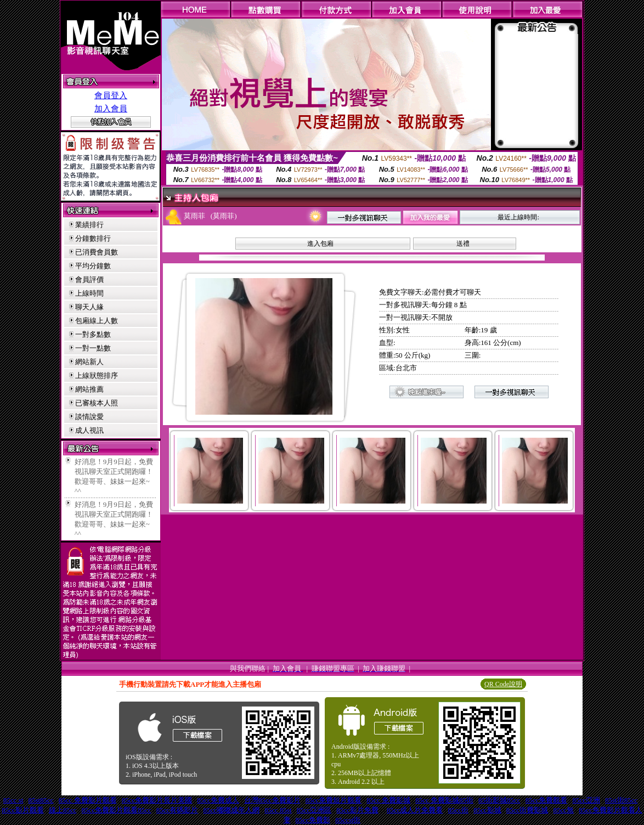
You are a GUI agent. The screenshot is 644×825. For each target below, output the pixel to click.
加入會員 (111, 109)
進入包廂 (320, 244)
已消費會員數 (97, 252)
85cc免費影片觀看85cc (117, 810)
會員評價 (89, 279)
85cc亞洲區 (314, 810)
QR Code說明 (503, 684)
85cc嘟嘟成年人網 (231, 810)
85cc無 (564, 810)
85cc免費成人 (218, 800)
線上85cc (63, 810)
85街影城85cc (499, 800)
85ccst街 (348, 820)
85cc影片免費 (357, 810)
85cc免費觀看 (547, 800)
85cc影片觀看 (23, 810)
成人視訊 (89, 430)
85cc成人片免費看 (415, 810)
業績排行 (89, 225)
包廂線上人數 (97, 321)
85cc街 (459, 810)
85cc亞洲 (586, 800)
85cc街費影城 (527, 810)
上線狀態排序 (97, 375)
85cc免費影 (313, 820)
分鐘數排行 (93, 238)
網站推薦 (89, 389)
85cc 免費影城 (388, 800)
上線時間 (89, 293)
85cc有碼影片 (177, 810)
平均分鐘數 (93, 266)
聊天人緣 (89, 307)
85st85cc (41, 800)
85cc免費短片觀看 (334, 800)
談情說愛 (89, 417)
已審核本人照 (97, 403)
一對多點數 (93, 334)
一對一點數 (93, 348)
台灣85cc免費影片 (272, 800)
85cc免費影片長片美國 (157, 800)
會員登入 (111, 95)
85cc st (13, 800)
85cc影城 (487, 810)
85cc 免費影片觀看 (88, 800)
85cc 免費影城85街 (444, 800)
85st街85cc (621, 800)
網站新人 (89, 362)
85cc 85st (278, 810)
